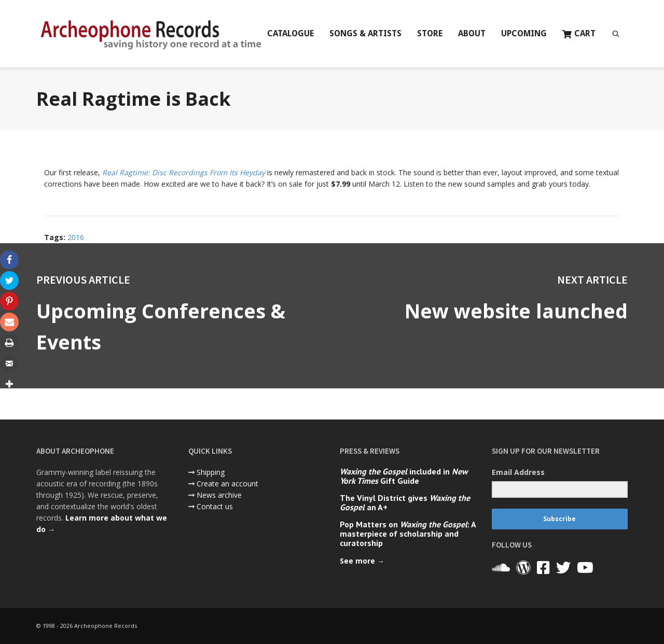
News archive (219, 495)
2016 (76, 237)
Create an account (227, 484)
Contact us (215, 506)
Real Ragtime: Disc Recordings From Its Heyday (184, 172)
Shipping (211, 472)
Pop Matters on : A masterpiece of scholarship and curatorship (408, 534)
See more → (362, 561)
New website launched (515, 311)
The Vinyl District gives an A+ (405, 502)
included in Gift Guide (404, 476)
